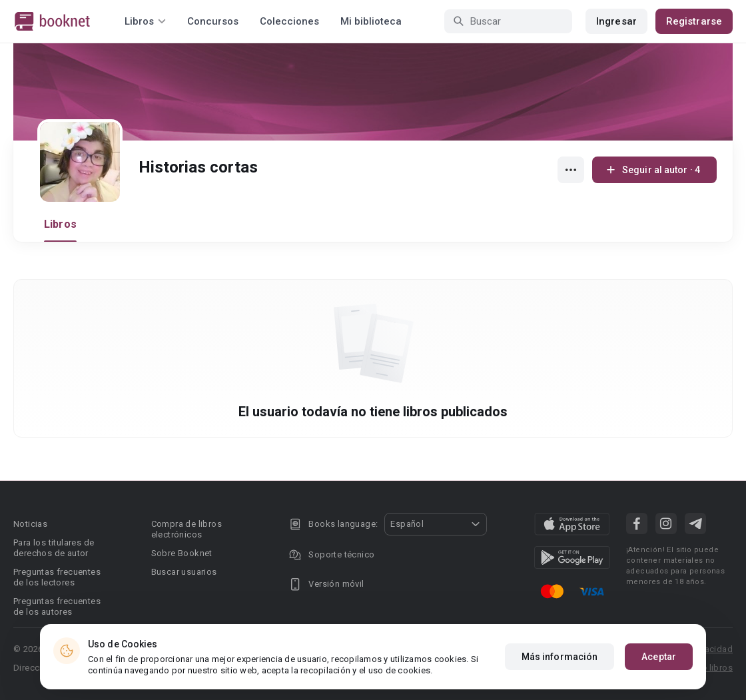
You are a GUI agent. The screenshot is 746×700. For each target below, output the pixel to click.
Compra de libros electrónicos (186, 529)
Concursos (213, 21)
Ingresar (616, 21)
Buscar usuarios (184, 572)
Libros (60, 224)
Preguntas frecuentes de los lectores (57, 577)
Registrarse (694, 21)
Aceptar (659, 657)
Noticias (30, 524)
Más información (560, 657)
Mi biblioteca (371, 21)
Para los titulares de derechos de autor (54, 548)
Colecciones (289, 21)
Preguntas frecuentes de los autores (57, 606)
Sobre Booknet (182, 553)
